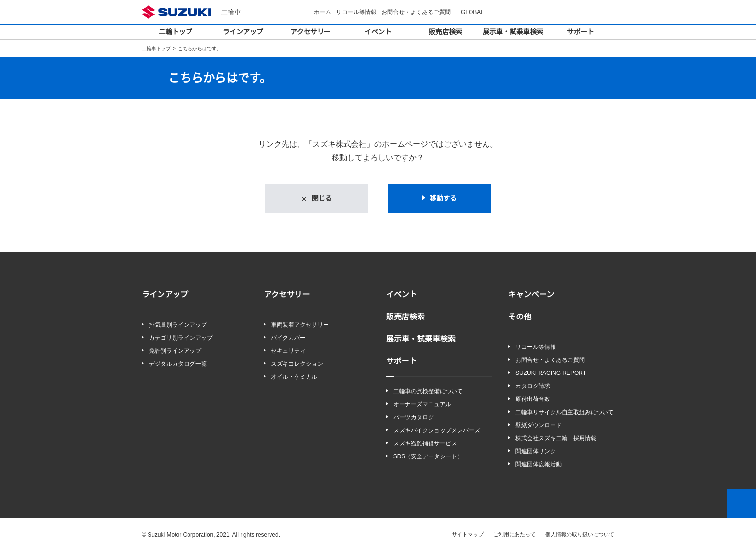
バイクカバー (288, 338)
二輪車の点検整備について (428, 392)
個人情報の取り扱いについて (580, 535)
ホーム (324, 12)
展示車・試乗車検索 (513, 32)
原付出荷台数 (533, 400)
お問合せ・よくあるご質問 (418, 12)
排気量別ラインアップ (178, 325)
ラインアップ (243, 32)
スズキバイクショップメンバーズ (437, 431)
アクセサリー (311, 32)
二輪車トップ (156, 48)
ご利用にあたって (515, 535)
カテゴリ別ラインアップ (181, 338)
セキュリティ (288, 351)
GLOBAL (473, 12)
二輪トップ (175, 32)
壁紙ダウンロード (539, 426)
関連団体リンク (536, 452)
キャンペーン (531, 295)
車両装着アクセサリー (300, 325)
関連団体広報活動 (539, 465)
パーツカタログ (414, 418)
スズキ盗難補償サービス (425, 444)
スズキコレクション (297, 364)
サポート (580, 32)
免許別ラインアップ (175, 351)
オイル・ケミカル (294, 378)
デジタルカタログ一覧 (178, 364)
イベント (378, 32)
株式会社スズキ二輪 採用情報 (556, 439)
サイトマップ (468, 535)
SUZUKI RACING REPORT (548, 373)
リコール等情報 (358, 12)
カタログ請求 (533, 386)
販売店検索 (445, 32)
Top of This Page (742, 504)
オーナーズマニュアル (422, 405)
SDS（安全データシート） (428, 457)
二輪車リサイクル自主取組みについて (565, 413)
